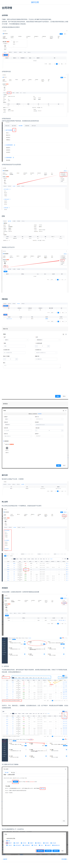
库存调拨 (64, 859)
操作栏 (5, 859)
